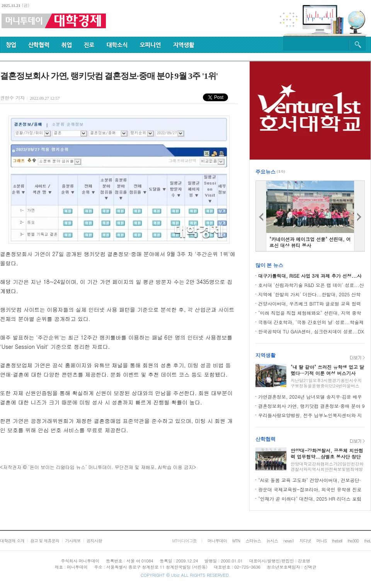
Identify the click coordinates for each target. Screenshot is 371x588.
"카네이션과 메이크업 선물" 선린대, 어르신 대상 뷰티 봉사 (310, 242)
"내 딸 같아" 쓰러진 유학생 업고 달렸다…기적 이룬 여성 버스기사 (327, 370)
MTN (236, 541)
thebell (337, 541)
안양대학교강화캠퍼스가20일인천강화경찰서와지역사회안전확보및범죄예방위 (327, 469)
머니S (322, 541)
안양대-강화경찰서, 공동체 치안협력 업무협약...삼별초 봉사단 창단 (327, 453)
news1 (288, 541)
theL (368, 541)
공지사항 (94, 541)
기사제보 (73, 541)
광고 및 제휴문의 (45, 541)
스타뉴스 (253, 541)
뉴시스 (272, 541)
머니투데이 (217, 541)
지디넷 (305, 541)
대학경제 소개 (12, 541)
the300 (353, 541)
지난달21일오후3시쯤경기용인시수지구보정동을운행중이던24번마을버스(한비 (326, 386)
